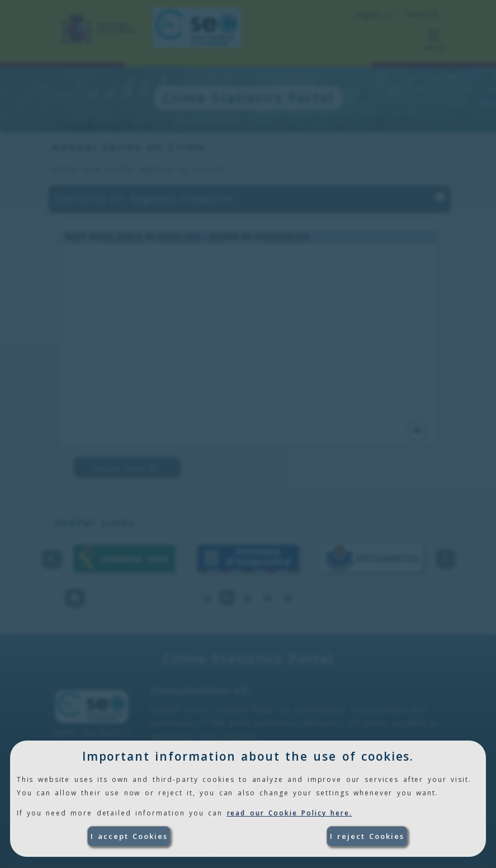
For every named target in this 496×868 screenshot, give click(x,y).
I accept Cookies (129, 836)
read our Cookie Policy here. (290, 813)
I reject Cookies (367, 836)
